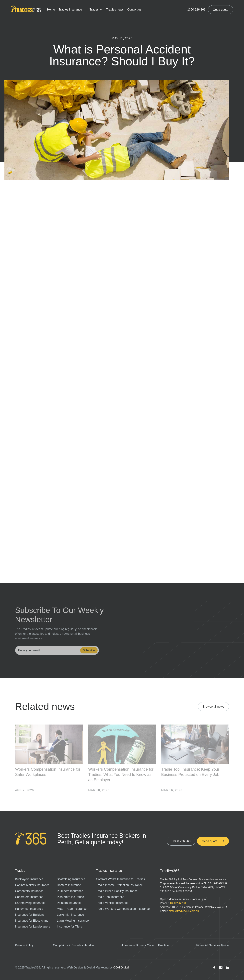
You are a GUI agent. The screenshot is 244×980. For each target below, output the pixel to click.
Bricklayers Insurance (29, 879)
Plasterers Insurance (70, 897)
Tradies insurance (70, 10)
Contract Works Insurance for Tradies (120, 879)
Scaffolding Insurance (71, 879)
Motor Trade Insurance (72, 909)
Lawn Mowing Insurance (73, 921)
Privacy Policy (24, 945)
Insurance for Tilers (69, 927)
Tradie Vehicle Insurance (112, 903)
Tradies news (115, 10)
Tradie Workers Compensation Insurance (123, 909)
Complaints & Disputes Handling (74, 945)
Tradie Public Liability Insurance (117, 891)
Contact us (134, 10)
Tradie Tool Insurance (110, 897)
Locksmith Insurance (70, 915)
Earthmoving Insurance (30, 903)
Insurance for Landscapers (33, 927)
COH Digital (121, 967)
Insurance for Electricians (32, 921)
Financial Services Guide (213, 945)
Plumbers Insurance (70, 891)
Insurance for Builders (29, 915)
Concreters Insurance (29, 897)
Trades (94, 10)
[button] (72, 10)
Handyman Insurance (29, 909)
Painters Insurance (69, 903)
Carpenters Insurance (29, 891)
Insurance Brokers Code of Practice (145, 945)
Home (51, 10)
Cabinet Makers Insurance (32, 885)
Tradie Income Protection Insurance (119, 885)
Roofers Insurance (69, 885)
